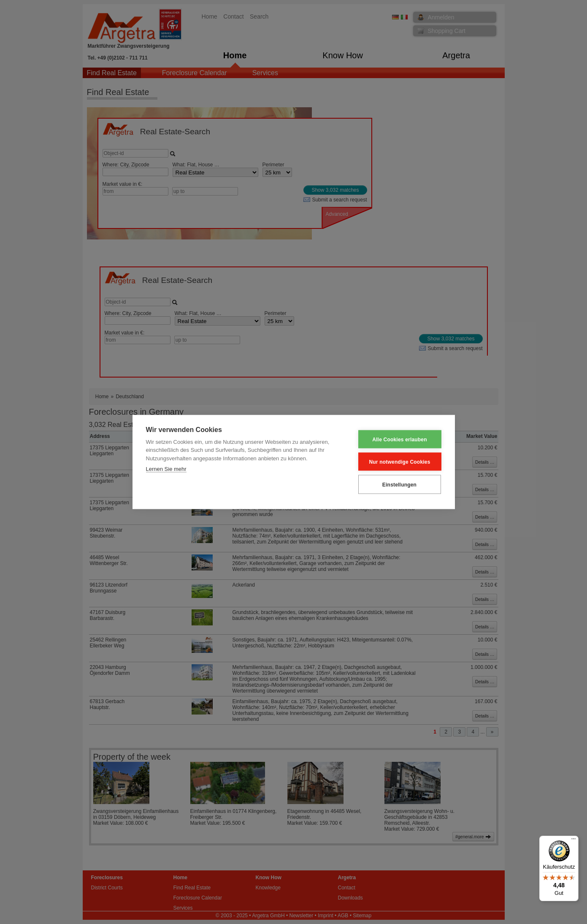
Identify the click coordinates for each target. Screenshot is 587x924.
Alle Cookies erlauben (400, 439)
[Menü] (573, 841)
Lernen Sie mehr (166, 469)
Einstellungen (399, 484)
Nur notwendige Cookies (399, 462)
